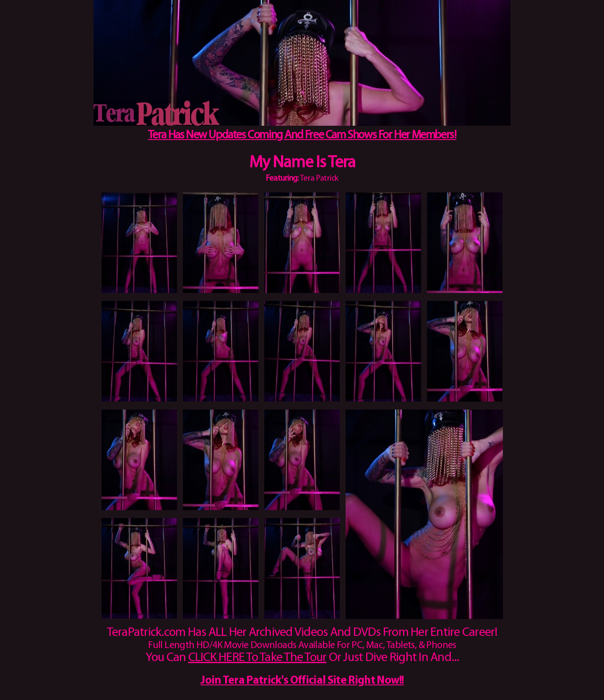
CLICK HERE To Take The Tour (258, 658)
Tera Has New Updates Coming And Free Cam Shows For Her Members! (302, 135)
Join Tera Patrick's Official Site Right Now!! (302, 681)
